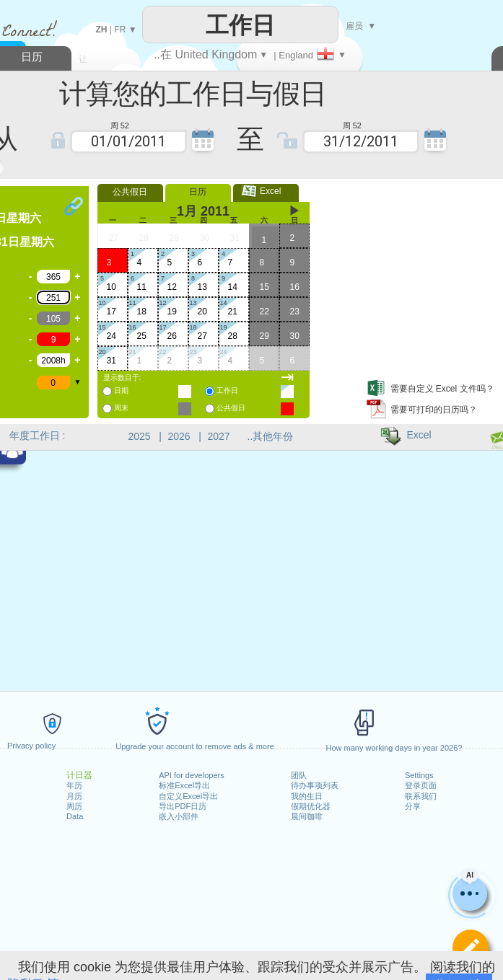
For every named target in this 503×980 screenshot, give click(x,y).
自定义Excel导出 (188, 796)
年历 (74, 785)
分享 (413, 806)
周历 (74, 806)
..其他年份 (271, 436)
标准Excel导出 (184, 785)
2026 (179, 436)
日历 (198, 192)
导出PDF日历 (183, 806)
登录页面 (421, 785)
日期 (121, 390)
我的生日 (307, 796)
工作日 (227, 390)
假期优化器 (311, 806)
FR (120, 30)
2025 (140, 436)
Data (75, 816)
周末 (121, 408)
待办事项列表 (315, 785)
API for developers (192, 775)
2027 (219, 436)
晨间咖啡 (307, 816)
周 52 (120, 124)
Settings (419, 775)
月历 (74, 796)
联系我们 (421, 796)
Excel (266, 191)
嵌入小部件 (179, 816)
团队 (299, 775)
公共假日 (130, 192)
